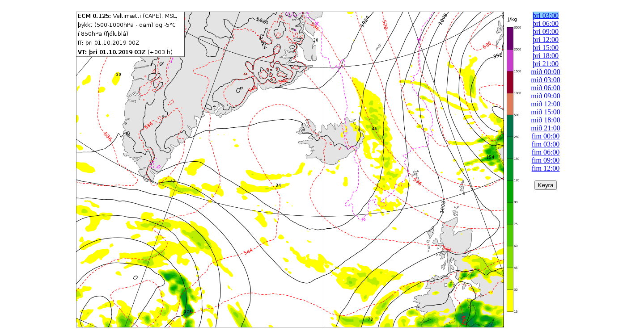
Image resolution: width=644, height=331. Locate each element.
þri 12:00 (546, 40)
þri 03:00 (546, 15)
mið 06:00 (545, 88)
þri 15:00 (546, 48)
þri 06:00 (546, 23)
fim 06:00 (546, 152)
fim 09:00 (546, 160)
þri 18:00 (546, 56)
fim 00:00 (546, 136)
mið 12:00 (545, 104)
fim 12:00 (546, 168)
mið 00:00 (545, 72)
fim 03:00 (546, 144)
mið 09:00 (545, 96)
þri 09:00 (546, 31)
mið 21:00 (545, 128)
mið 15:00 (545, 112)
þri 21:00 (546, 64)
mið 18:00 (545, 120)
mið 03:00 (545, 80)
